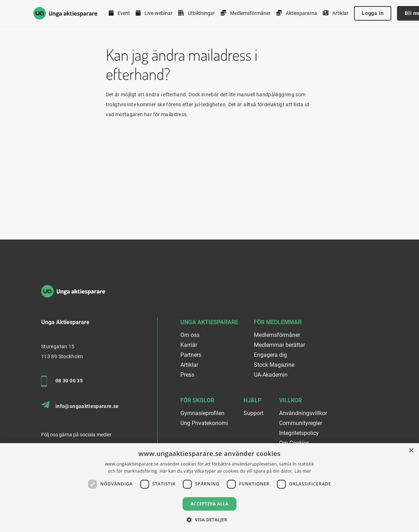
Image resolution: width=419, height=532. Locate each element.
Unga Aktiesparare (209, 322)
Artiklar (336, 13)
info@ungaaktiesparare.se (80, 405)
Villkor (290, 400)
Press (187, 375)
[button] (209, 520)
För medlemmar (278, 322)
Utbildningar (197, 13)
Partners (191, 355)
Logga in (373, 13)
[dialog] (209, 488)
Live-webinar (154, 13)
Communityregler (301, 423)
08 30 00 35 (62, 381)
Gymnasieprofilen (202, 413)
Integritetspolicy (299, 433)
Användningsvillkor (303, 413)
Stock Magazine (274, 365)
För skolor (197, 400)
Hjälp (252, 400)
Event (119, 13)
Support (254, 413)
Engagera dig (270, 355)
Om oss (190, 335)
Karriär (189, 345)
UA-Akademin (271, 375)
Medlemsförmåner (246, 13)
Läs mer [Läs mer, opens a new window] (303, 471)
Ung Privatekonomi (204, 423)
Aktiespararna (297, 13)
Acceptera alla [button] (210, 504)
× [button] (411, 451)
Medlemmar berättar (279, 345)
